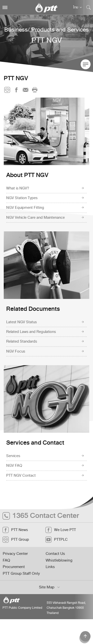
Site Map (50, 587)
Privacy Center (15, 554)
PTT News (15, 530)
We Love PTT (61, 530)
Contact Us (55, 554)
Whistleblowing (59, 560)
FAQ (6, 560)
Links (50, 567)
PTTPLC (57, 540)
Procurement (14, 567)
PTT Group (16, 540)
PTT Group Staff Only (21, 573)
